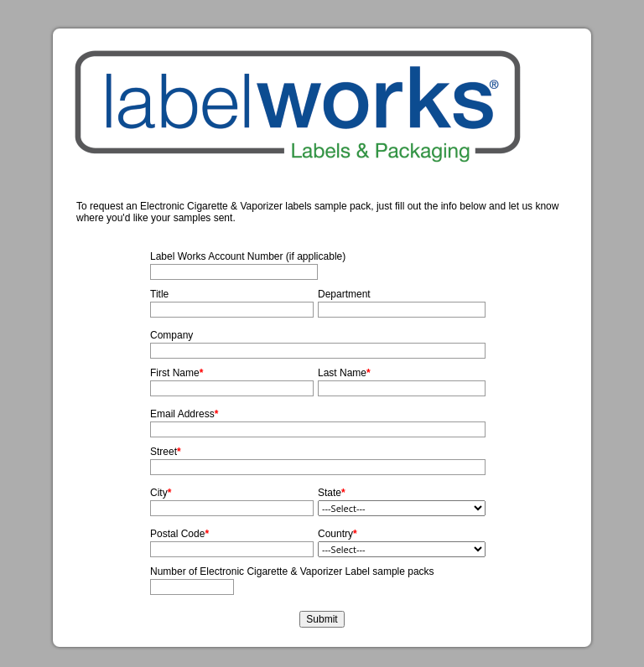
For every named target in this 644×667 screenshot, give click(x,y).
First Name (175, 373)
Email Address (182, 414)
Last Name (342, 373)
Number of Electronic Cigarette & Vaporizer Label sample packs (292, 571)
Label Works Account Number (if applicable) (248, 256)
